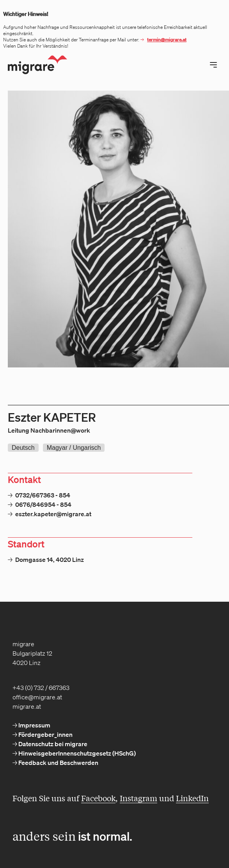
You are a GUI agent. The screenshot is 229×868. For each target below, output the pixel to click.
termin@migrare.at (167, 40)
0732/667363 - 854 (43, 495)
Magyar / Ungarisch (74, 448)
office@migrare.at (37, 697)
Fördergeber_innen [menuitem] (45, 734)
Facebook (98, 798)
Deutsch (23, 448)
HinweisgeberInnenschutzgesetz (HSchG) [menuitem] (76, 753)
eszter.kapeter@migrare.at (53, 514)
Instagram (138, 798)
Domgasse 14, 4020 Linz (50, 560)
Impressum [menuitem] (34, 725)
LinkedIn (192, 798)
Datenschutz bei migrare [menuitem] (52, 744)
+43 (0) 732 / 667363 (41, 688)
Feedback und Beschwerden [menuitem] (58, 763)
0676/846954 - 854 (43, 504)
